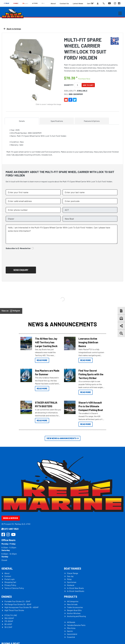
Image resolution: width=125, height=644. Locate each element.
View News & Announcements (63, 438)
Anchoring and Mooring (76, 616)
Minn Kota (71, 628)
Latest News (78, 3)
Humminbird (72, 634)
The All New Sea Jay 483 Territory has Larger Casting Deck (46, 342)
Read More (42, 360)
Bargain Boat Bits (74, 610)
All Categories (73, 601)
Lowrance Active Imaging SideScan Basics (88, 342)
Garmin (70, 631)
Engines (7, 597)
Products (71, 597)
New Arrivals (72, 604)
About (53, 3)
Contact (8, 576)
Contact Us (64, 3)
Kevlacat (71, 585)
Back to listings (12, 29)
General (7, 568)
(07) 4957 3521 (10, 529)
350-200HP (9, 618)
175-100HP (9, 621)
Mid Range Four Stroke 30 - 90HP (18, 604)
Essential (71, 637)
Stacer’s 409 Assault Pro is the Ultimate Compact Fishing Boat (91, 406)
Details (22, 121)
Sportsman (72, 582)
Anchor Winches (74, 613)
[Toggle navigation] (120, 13)
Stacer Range (73, 573)
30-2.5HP (8, 627)
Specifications (57, 121)
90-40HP (8, 624)
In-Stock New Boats (75, 588)
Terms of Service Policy (14, 588)
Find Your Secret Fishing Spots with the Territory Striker (91, 374)
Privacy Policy (10, 585)
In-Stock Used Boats (76, 591)
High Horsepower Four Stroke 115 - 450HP (22, 607)
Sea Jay (70, 576)
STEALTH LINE (11, 615)
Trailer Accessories (75, 607)
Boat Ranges (73, 568)
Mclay (69, 579)
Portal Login (10, 579)
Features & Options (92, 121)
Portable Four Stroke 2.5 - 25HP (17, 601)
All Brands (71, 622)
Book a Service (11, 518)
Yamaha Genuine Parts (76, 625)
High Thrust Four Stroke (14, 610)
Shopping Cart (10, 582)
